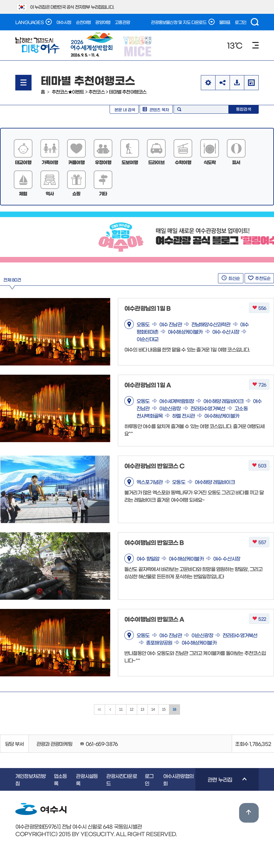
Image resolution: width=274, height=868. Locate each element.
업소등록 (60, 779)
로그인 (240, 22)
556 (259, 308)
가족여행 (50, 162)
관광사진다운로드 (121, 779)
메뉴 (255, 45)
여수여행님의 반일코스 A (154, 619)
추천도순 (259, 278)
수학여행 (183, 162)
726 (259, 385)
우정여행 (103, 162)
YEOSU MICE (138, 46)
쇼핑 (76, 193)
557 (259, 542)
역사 (50, 193)
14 (153, 709)
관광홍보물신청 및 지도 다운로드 (183, 22)
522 (259, 619)
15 (164, 709)
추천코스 (97, 92)
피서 (236, 162)
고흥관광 (122, 22)
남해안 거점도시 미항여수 (38, 45)
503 (259, 466)
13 (142, 709)
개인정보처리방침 (30, 779)
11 (121, 709)
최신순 (231, 278)
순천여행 (83, 22)
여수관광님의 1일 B (147, 308)
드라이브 (156, 162)
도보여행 (130, 162)
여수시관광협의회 (178, 779)
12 (132, 709)
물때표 (225, 22)
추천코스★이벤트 (68, 92)
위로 (249, 813)
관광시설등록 (87, 779)
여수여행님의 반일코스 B (154, 542)
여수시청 (64, 22)
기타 (103, 193)
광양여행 (103, 22)
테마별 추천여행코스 (128, 92)
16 (175, 709)
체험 (23, 193)
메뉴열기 (23, 83)
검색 (255, 22)
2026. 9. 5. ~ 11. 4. (92, 44)
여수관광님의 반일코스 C (154, 466)
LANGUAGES (34, 22)
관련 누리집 (221, 784)
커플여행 (76, 162)
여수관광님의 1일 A (148, 385)
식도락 (210, 162)
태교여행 (23, 162)
